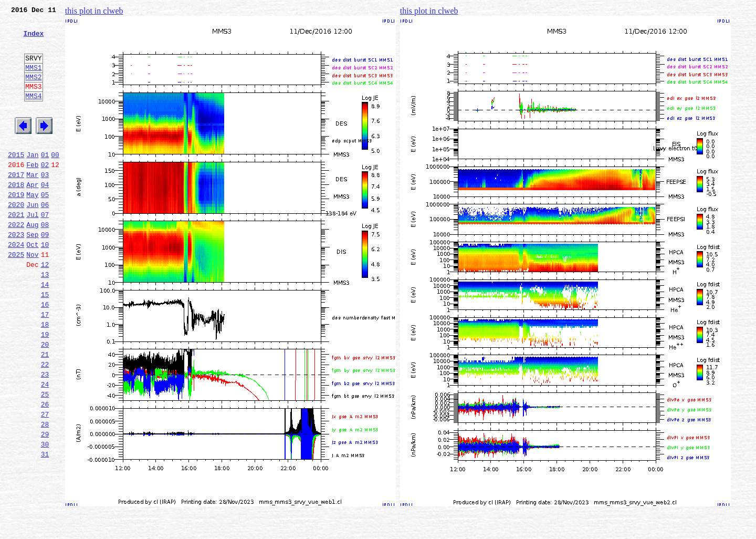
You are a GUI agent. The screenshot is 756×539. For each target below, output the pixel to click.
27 (45, 480)
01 (45, 180)
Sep (32, 272)
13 (45, 318)
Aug (32, 261)
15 (45, 341)
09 (45, 272)
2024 (16, 284)
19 (45, 388)
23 (45, 434)
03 (45, 203)
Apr (32, 214)
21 (45, 411)
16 (45, 353)
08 (45, 261)
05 (45, 226)
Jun (32, 237)
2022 (16, 261)
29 (45, 503)
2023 (16, 272)
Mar (32, 203)
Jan (32, 180)
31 (45, 526)
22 (45, 422)
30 (45, 515)
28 (45, 492)
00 (55, 180)
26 (45, 469)
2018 (16, 214)
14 (45, 330)
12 (45, 307)
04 (45, 214)
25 (45, 457)
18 (45, 376)
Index (33, 39)
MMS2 (33, 91)
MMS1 (33, 80)
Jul (32, 249)
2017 (16, 203)
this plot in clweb (94, 11)
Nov (32, 295)
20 (45, 399)
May (32, 226)
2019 (16, 226)
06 (45, 237)
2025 (16, 295)
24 (45, 445)
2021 (16, 249)
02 (45, 191)
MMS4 (33, 113)
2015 (16, 180)
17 (45, 365)
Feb (32, 191)
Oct (32, 284)
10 (45, 284)
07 (45, 249)
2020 (16, 237)
